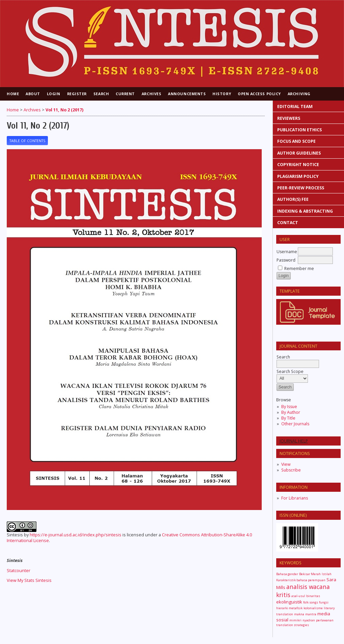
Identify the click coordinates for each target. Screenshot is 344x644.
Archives (151, 94)
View (286, 464)
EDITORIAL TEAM (295, 106)
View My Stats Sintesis (29, 580)
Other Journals (295, 424)
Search (101, 94)
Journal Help (294, 441)
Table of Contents (27, 141)
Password (286, 260)
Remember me (299, 269)
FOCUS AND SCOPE (296, 141)
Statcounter (19, 571)
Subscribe (291, 470)
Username (287, 252)
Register (77, 94)
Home (13, 94)
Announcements (187, 94)
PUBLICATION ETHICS (299, 130)
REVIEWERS (289, 118)
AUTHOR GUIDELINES (299, 153)
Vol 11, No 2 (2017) (64, 110)
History (222, 94)
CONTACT (288, 223)
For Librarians (295, 498)
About (33, 94)
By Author (291, 412)
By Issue (289, 407)
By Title (288, 418)
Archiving (299, 94)
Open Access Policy (259, 94)
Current (125, 94)
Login (54, 94)
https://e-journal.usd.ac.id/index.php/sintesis (76, 535)
